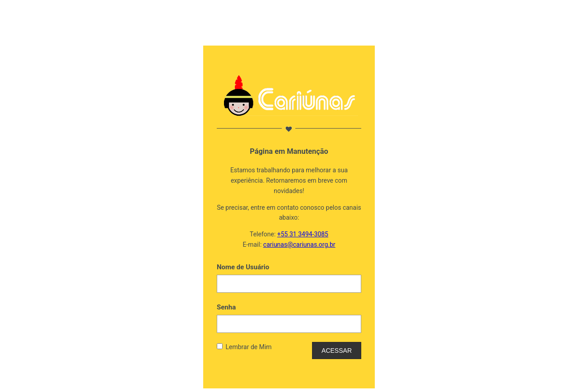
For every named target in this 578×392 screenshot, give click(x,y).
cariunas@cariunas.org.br (299, 244)
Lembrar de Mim (248, 347)
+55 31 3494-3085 (303, 234)
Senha (226, 307)
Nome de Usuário (243, 267)
